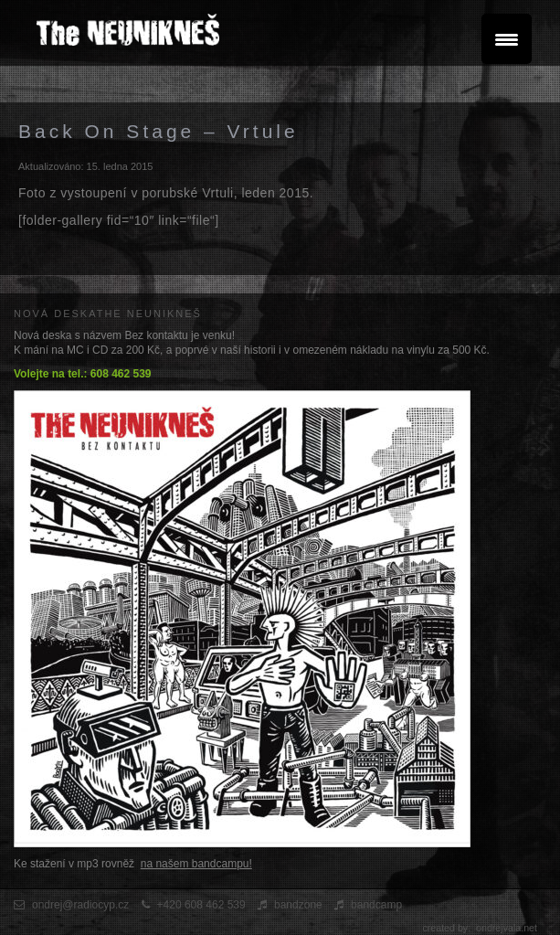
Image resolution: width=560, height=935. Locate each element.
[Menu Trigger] (507, 39)
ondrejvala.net (507, 928)
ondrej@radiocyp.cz (80, 905)
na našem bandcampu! (196, 864)
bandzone (298, 905)
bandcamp (376, 905)
